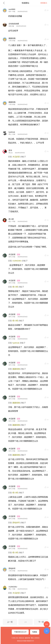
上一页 (10, 622)
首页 (47, 624)
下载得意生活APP (20, 632)
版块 (47, 631)
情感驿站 (25, 3)
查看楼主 (44, 3)
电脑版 (35, 632)
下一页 (41, 622)
